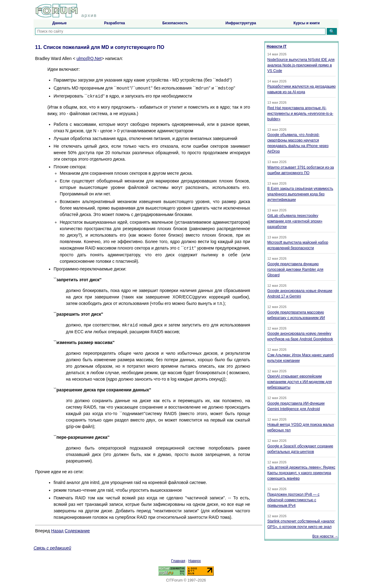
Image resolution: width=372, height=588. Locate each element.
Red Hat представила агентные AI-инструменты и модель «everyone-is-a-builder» (300, 114)
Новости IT (277, 46)
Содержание (77, 531)
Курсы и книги (307, 23)
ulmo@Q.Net (89, 58)
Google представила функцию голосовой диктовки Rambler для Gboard (295, 270)
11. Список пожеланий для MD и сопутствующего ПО (100, 47)
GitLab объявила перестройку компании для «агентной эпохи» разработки (295, 221)
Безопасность (175, 23)
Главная (178, 561)
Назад (57, 531)
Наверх (194, 561)
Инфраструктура (241, 23)
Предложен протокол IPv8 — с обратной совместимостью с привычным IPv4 (293, 500)
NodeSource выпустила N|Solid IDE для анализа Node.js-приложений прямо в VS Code (301, 65)
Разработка (115, 23)
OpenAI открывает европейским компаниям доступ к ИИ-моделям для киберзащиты (299, 382)
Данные (60, 23)
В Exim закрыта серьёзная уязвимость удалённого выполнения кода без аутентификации (300, 194)
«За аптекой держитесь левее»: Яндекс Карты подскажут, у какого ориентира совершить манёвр (301, 473)
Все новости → (325, 536)
